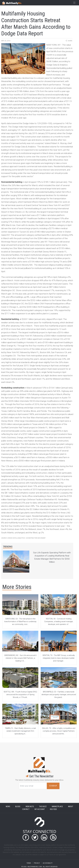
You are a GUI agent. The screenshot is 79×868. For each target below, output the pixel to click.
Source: (23, 538)
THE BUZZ (43, 806)
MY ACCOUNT (40, 809)
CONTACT (26, 809)
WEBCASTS (30, 806)
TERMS (29, 863)
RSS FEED (53, 809)
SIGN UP (53, 786)
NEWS (8, 806)
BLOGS (18, 806)
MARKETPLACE (57, 806)
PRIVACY (37, 863)
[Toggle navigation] (74, 3)
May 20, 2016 (6, 41)
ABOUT (71, 806)
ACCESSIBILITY (48, 863)
